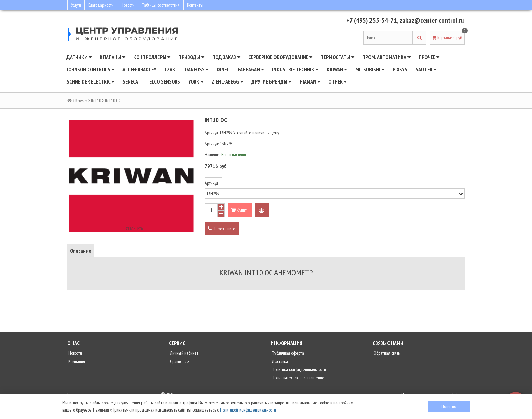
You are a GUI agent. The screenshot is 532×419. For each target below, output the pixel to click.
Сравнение (179, 361)
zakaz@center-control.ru (432, 20)
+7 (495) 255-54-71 (372, 20)
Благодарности (101, 5)
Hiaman (310, 81)
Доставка (279, 361)
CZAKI (171, 69)
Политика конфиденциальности (298, 369)
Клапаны (112, 57)
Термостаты (337, 57)
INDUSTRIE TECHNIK (295, 69)
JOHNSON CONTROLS (90, 69)
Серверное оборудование (280, 57)
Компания (76, 361)
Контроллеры (152, 57)
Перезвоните (222, 229)
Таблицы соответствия (161, 5)
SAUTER (426, 69)
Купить (240, 210)
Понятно (449, 406)
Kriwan (337, 69)
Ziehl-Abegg (227, 81)
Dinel (223, 69)
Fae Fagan (251, 69)
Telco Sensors (163, 81)
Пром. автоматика (386, 57)
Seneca (130, 81)
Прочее (429, 57)
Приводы (191, 57)
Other (338, 81)
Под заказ (226, 57)
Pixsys (400, 69)
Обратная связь (386, 353)
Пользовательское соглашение (298, 378)
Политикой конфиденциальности (248, 410)
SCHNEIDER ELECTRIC (90, 81)
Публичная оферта (287, 353)
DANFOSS (197, 69)
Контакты (195, 5)
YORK (196, 81)
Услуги (76, 5)
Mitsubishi (370, 69)
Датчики (79, 57)
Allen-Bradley (139, 69)
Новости (128, 5)
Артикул (211, 183)
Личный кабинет (184, 353)
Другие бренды (271, 81)
